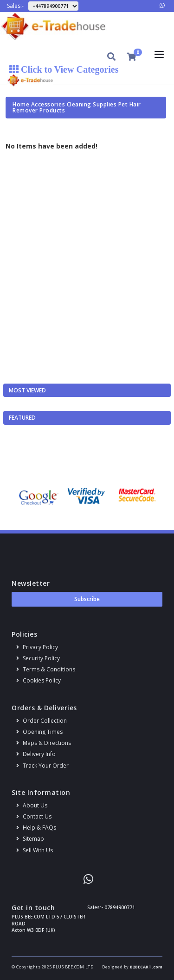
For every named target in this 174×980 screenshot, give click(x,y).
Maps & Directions (44, 743)
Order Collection (42, 721)
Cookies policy (39, 680)
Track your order (42, 766)
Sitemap (30, 839)
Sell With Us (35, 850)
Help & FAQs (36, 828)
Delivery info (36, 754)
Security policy (38, 658)
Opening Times (39, 732)
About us (32, 805)
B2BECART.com (146, 967)
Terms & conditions (46, 669)
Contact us (34, 816)
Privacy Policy (37, 647)
